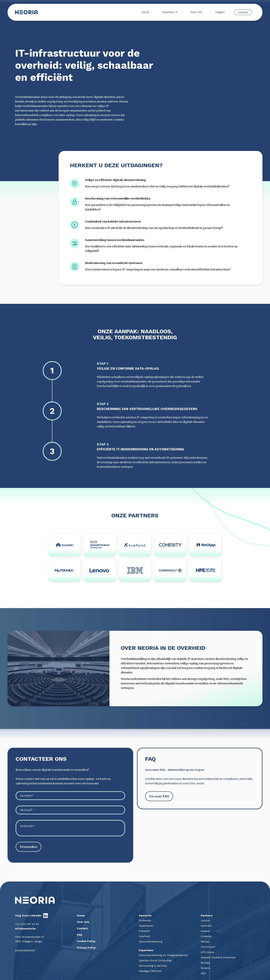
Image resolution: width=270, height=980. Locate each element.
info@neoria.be (25, 928)
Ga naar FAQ (159, 796)
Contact (243, 12)
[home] (26, 12)
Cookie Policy (86, 941)
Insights (220, 12)
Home (145, 12)
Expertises (146, 950)
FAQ (80, 935)
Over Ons (196, 12)
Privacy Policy (86, 948)
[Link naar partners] (64, 545)
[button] (170, 12)
